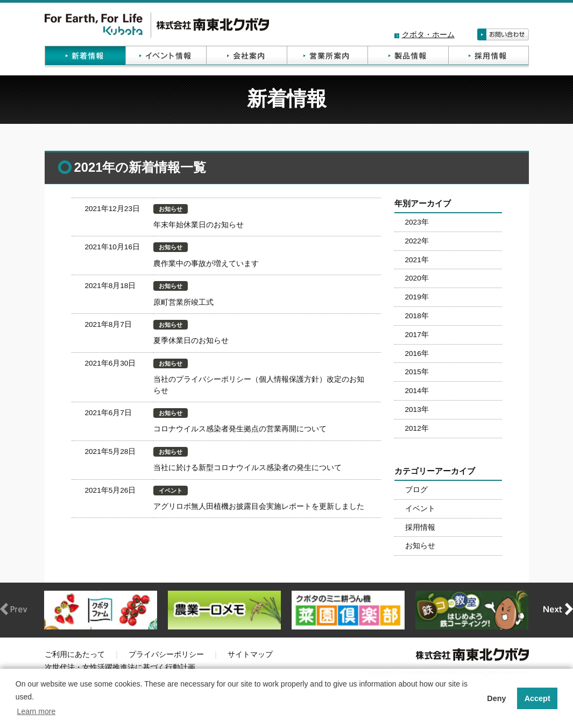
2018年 (417, 316)
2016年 (417, 353)
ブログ (416, 490)
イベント (420, 509)
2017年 (417, 335)
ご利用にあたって (75, 654)
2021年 (417, 260)
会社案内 (246, 57)
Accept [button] (537, 698)
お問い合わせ (503, 34)
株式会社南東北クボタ (157, 25)
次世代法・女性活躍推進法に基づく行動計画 (120, 667)
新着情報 (85, 57)
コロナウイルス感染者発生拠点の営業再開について (240, 429)
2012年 (417, 428)
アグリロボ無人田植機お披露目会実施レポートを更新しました (259, 506)
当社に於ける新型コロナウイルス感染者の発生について (247, 468)
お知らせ (420, 546)
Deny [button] (496, 698)
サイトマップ (250, 654)
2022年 (417, 241)
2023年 (417, 222)
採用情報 (489, 57)
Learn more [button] (37, 711)
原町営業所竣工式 (183, 302)
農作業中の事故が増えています (206, 264)
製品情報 (408, 57)
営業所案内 (327, 57)
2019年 (417, 297)
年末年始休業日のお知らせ (199, 225)
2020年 (417, 278)
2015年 (417, 372)
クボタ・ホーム (428, 35)
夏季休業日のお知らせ (191, 341)
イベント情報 (166, 57)
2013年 (417, 409)
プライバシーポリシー (166, 654)
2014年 (417, 391)
